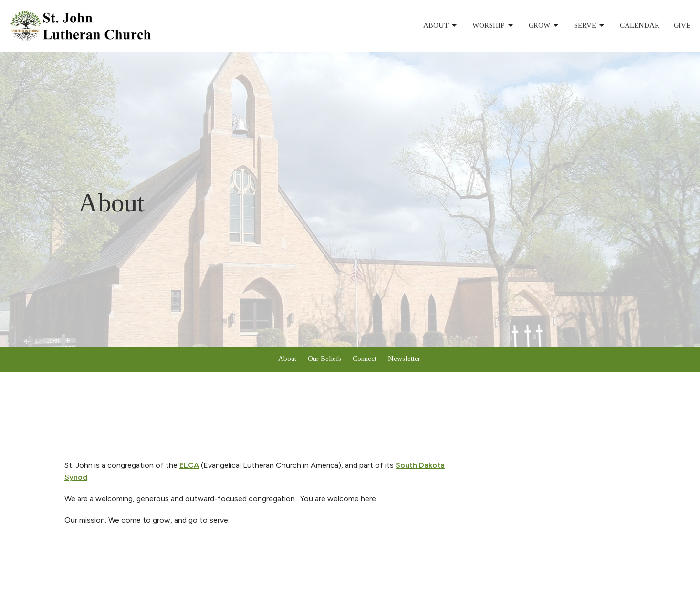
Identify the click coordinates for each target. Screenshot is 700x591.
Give (682, 25)
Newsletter (404, 359)
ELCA (189, 465)
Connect (365, 359)
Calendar (640, 25)
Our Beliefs (324, 359)
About (441, 26)
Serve (590, 26)
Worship (493, 26)
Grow (544, 26)
